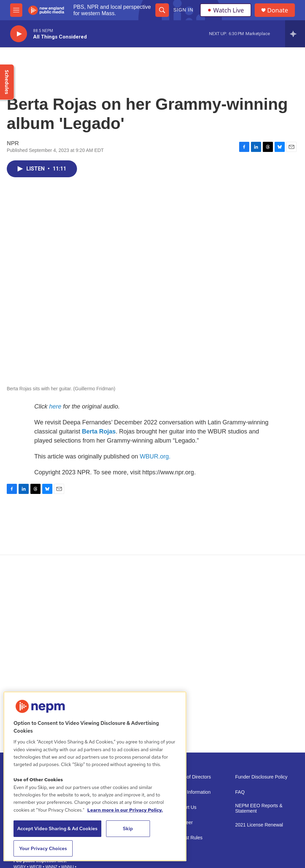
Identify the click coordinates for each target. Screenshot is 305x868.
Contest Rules (188, 838)
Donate (278, 10)
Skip (128, 828)
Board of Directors (192, 777)
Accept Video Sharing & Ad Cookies (57, 828)
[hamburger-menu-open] (16, 10)
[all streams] (295, 34)
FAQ (240, 792)
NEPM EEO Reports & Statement (259, 808)
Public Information (192, 792)
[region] (95, 776)
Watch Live (226, 10)
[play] (19, 34)
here (55, 406)
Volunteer (183, 823)
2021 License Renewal (259, 825)
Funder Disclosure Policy (261, 777)
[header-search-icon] (162, 10)
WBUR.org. (155, 456)
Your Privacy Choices (43, 848)
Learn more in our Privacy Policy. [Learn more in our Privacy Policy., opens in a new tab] (125, 810)
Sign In (183, 10)
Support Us (185, 807)
